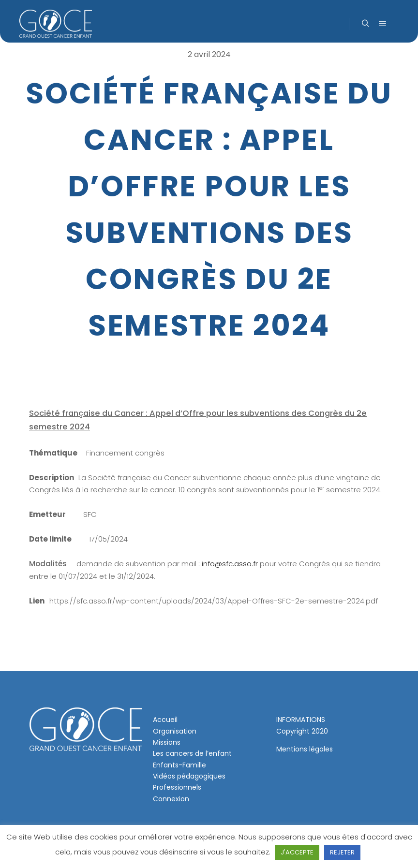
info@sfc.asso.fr (230, 564)
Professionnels (177, 787)
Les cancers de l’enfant (192, 753)
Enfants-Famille (179, 765)
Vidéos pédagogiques (189, 776)
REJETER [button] (342, 852)
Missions (167, 742)
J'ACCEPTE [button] (297, 852)
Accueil (165, 720)
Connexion (171, 799)
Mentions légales (305, 749)
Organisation (175, 731)
